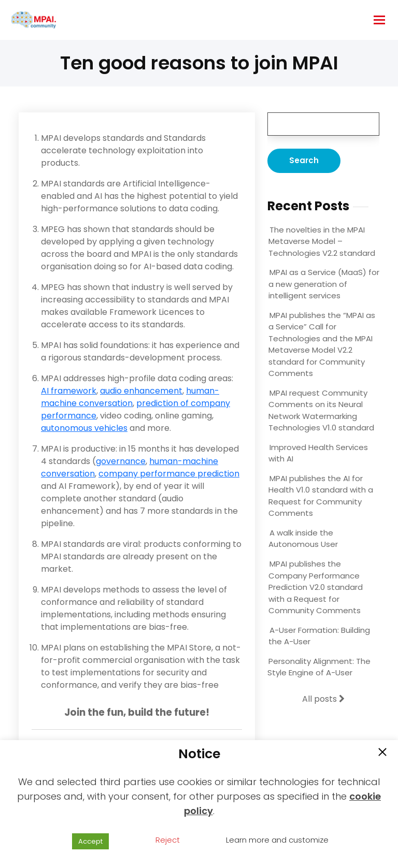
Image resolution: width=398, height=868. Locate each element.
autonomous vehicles (84, 428)
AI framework (69, 391)
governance (121, 461)
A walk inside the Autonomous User (303, 539)
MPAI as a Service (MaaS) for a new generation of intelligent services (324, 284)
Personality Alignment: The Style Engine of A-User (319, 667)
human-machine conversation (130, 397)
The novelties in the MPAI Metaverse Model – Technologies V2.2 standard (322, 241)
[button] (382, 753)
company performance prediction (169, 474)
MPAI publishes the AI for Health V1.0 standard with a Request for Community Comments (321, 496)
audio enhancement (141, 391)
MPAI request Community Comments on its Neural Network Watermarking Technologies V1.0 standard (321, 410)
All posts (323, 699)
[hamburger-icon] (379, 20)
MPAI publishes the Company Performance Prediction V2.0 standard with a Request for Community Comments (316, 587)
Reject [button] (168, 840)
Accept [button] (90, 841)
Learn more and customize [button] (277, 840)
